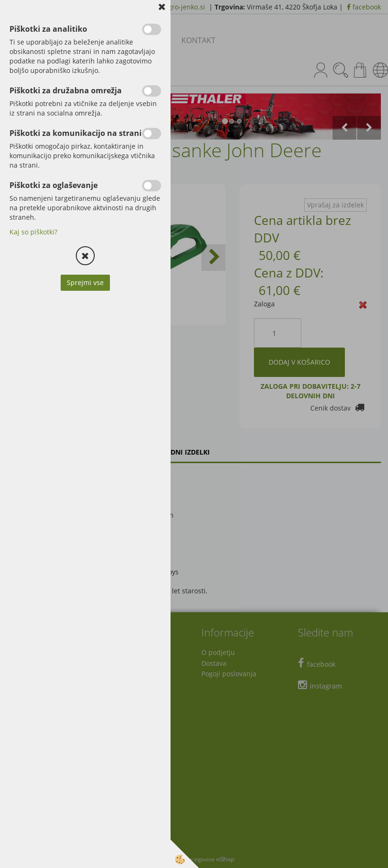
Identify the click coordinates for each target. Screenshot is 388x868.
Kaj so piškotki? (33, 232)
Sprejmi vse (85, 282)
